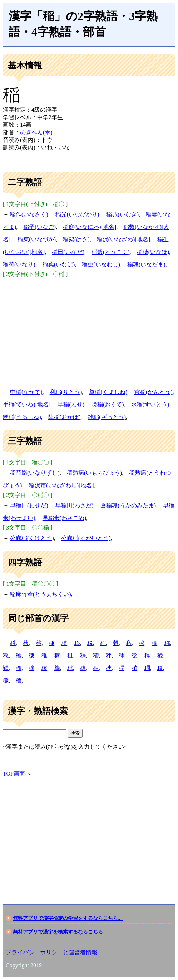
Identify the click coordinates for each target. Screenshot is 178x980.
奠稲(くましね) (108, 392)
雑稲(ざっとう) (107, 417)
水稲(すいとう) (150, 404)
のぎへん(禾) (36, 132)
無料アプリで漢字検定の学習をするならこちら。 (68, 918)
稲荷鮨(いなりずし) (35, 473)
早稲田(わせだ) (29, 505)
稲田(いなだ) (68, 252)
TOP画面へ (17, 774)
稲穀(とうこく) (111, 252)
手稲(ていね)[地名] (27, 404)
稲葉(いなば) (59, 264)
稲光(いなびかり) (77, 214)
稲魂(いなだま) (146, 264)
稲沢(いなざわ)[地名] (123, 239)
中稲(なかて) (26, 392)
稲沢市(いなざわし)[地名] (61, 485)
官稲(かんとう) (154, 392)
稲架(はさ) (76, 239)
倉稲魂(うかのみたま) (128, 505)
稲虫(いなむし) (101, 264)
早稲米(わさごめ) (65, 518)
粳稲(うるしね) (22, 417)
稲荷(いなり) (19, 264)
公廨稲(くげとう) (32, 538)
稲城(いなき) (122, 214)
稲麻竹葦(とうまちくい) (41, 594)
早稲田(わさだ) (75, 505)
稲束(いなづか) (37, 239)
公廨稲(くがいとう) (86, 538)
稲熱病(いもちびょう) (95, 473)
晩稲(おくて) (108, 404)
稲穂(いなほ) (153, 252)
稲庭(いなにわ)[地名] (90, 227)
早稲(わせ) (71, 404)
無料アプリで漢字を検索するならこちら (58, 932)
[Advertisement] (89, 332)
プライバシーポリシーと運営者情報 (51, 952)
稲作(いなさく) (29, 214)
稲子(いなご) (39, 227)
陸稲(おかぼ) (65, 417)
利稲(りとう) (66, 392)
